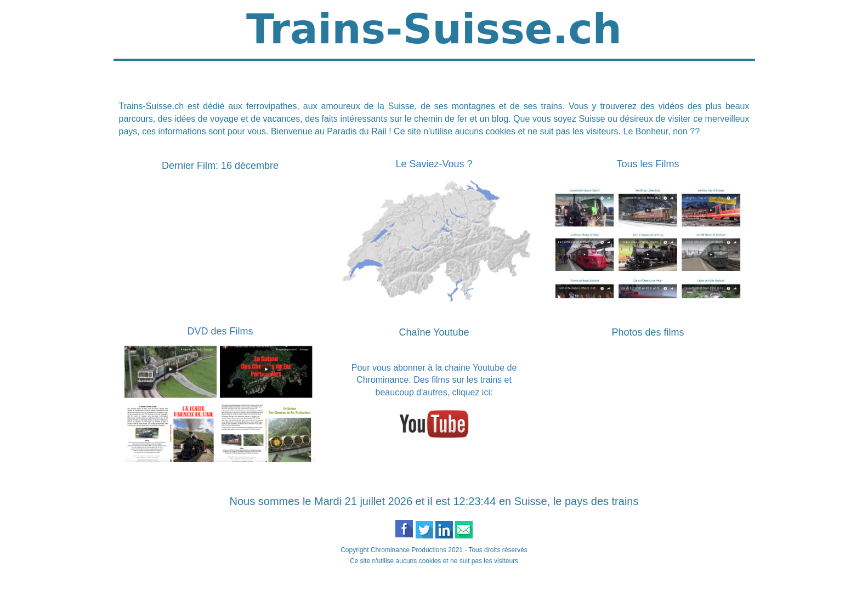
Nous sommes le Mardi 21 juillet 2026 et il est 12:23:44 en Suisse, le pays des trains (434, 501)
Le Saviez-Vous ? (434, 164)
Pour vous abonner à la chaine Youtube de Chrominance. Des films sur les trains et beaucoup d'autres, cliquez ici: (434, 380)
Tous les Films (648, 164)
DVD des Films (220, 331)
